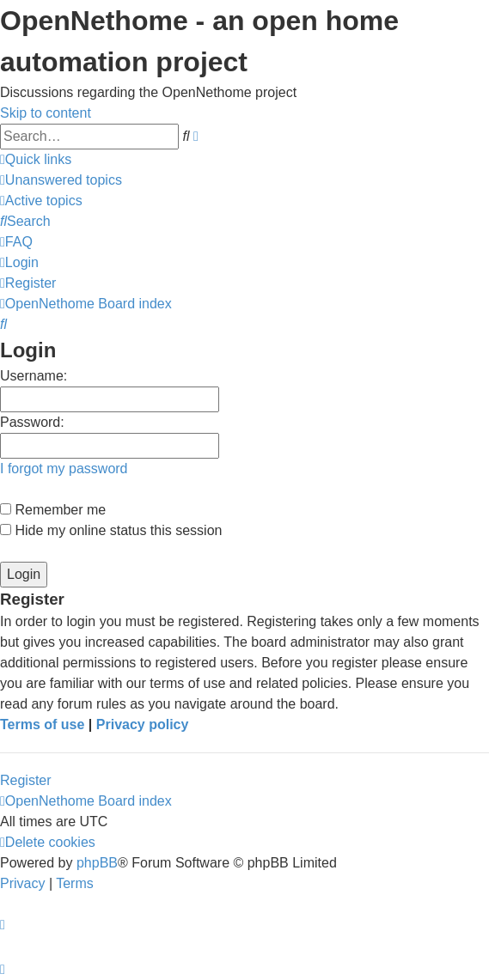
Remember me (53, 510)
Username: (34, 376)
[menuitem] (61, 180)
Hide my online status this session (111, 530)
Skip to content (46, 113)
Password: (32, 422)
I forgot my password (64, 469)
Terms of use (42, 724)
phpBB (97, 863)
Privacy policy (143, 724)
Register (26, 780)
